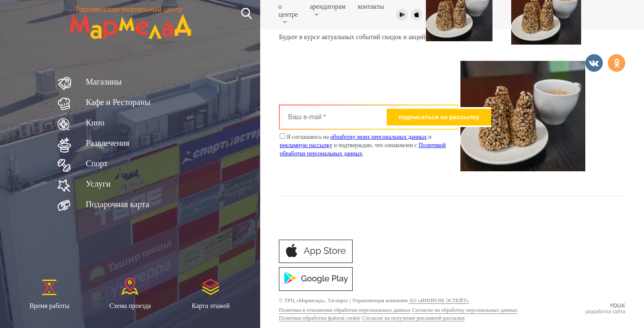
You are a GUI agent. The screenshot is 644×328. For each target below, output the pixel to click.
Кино (95, 123)
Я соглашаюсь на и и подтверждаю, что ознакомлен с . (363, 145)
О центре (288, 14)
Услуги (98, 184)
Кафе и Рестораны (118, 102)
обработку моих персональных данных (379, 137)
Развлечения (108, 143)
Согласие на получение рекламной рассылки (413, 318)
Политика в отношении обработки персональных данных (345, 310)
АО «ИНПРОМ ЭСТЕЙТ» (439, 300)
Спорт (97, 163)
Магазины (104, 82)
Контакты (371, 6)
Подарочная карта (117, 204)
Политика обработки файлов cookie (320, 318)
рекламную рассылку (306, 145)
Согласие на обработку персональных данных (465, 310)
